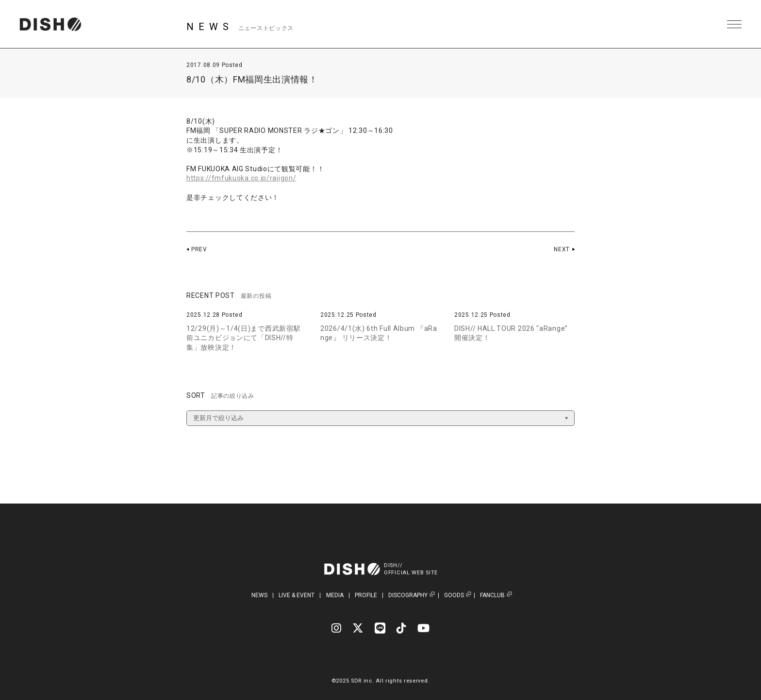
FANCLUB (492, 595)
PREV (199, 249)
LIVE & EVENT (297, 595)
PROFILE (366, 595)
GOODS (454, 595)
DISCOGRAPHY (408, 595)
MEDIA (335, 595)
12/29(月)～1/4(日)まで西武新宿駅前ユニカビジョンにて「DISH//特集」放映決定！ (243, 338)
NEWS (259, 595)
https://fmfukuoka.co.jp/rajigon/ (241, 178)
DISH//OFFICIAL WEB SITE (411, 569)
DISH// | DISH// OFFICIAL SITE (50, 24)
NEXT (562, 249)
